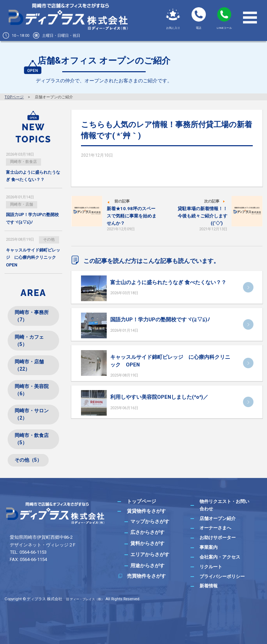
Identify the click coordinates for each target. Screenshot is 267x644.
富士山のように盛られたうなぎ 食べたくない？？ (168, 282)
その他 (49, 240)
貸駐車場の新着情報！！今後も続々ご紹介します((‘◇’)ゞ (203, 216)
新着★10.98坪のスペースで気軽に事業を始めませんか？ (132, 216)
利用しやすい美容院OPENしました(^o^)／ (159, 397)
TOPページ (14, 97)
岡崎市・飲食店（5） (32, 439)
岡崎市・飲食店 (23, 162)
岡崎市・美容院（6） (32, 390)
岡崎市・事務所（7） (32, 316)
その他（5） (28, 460)
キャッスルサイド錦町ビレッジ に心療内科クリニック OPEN (33, 257)
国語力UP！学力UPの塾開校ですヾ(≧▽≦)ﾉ (160, 320)
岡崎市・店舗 (22, 204)
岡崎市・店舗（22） (29, 365)
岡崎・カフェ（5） (29, 341)
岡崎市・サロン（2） (32, 414)
